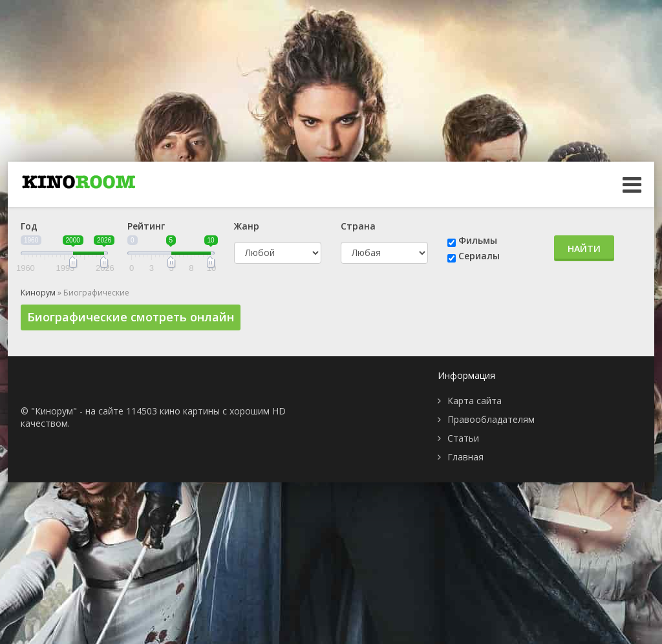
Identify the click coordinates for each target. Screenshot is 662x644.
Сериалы (479, 256)
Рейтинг (146, 226)
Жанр (247, 226)
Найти (584, 249)
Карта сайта (475, 401)
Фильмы (478, 240)
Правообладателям (491, 419)
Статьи (463, 438)
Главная (465, 457)
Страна (358, 226)
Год (29, 226)
